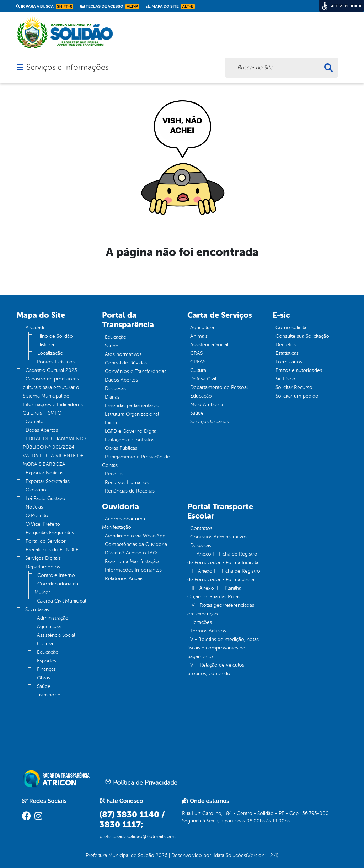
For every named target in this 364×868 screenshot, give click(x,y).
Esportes (47, 661)
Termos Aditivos (208, 631)
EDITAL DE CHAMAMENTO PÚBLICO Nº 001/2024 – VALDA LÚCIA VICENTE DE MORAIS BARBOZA (54, 451)
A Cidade (36, 328)
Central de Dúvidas (126, 363)
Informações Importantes (133, 570)
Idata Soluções (230, 855)
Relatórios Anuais (124, 578)
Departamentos (43, 567)
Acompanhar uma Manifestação (124, 523)
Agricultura (49, 627)
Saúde (44, 686)
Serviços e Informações (67, 67)
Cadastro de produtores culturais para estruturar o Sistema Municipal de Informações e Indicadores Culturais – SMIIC (53, 396)
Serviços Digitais (43, 558)
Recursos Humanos (127, 482)
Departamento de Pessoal (219, 387)
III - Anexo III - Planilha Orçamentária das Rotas (214, 592)
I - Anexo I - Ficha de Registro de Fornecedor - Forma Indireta (223, 558)
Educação (48, 652)
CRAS (196, 353)
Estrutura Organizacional (132, 414)
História (46, 345)
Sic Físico (285, 379)
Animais (199, 336)
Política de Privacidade (141, 782)
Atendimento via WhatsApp (135, 536)
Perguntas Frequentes (50, 533)
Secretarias (37, 609)
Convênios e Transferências (136, 371)
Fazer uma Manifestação (132, 561)
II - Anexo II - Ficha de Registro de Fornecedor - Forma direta (224, 575)
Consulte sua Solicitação (302, 336)
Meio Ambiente (207, 404)
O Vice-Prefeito (43, 524)
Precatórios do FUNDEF (52, 550)
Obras (44, 678)
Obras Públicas (121, 448)
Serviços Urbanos (210, 422)
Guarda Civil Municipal (61, 601)
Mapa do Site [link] (170, 6)
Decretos (286, 345)
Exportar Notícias (44, 473)
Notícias (34, 507)
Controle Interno (56, 575)
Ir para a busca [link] (45, 6)
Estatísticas (287, 353)
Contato (35, 422)
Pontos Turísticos (56, 362)
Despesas (115, 388)
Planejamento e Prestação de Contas (136, 461)
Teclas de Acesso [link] (110, 6)
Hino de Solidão (55, 336)
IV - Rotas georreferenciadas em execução (221, 609)
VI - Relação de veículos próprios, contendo (216, 669)
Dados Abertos (121, 380)
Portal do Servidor (46, 541)
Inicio (111, 423)
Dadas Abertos (42, 430)
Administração (53, 618)
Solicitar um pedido (297, 396)
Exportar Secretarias (48, 481)
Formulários (289, 362)
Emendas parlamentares (132, 406)
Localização (50, 353)
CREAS (198, 362)
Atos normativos (123, 354)
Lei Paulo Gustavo (45, 498)
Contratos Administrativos (219, 537)
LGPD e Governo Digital (131, 431)
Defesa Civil (203, 379)
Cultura (45, 644)
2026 (161, 855)
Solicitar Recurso (294, 387)
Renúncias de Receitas (130, 491)
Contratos (201, 528)
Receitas (114, 474)
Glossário (36, 490)
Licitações (201, 622)
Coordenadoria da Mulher (56, 588)
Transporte (49, 695)
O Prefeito (37, 515)
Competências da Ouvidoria (136, 544)
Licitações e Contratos (130, 440)
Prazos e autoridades (299, 370)
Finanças (46, 669)
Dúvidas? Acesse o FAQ (131, 553)
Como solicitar (292, 328)
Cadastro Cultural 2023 (51, 370)
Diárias (112, 397)
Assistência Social (56, 635)
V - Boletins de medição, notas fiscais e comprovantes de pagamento (223, 648)
